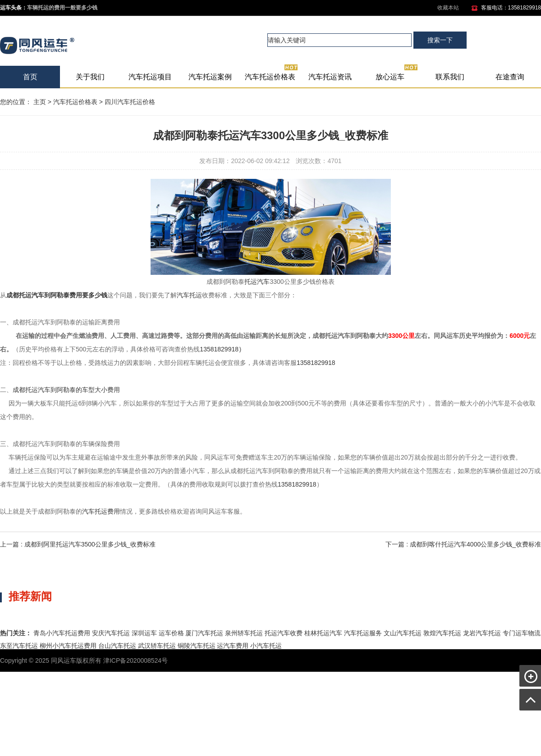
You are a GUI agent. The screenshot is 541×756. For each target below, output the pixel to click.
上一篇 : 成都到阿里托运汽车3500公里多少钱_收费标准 (78, 544)
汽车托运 (189, 295)
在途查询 (510, 77)
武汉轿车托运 (157, 646)
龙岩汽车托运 (482, 633)
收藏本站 (448, 8)
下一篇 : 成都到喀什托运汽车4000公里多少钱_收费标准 (463, 544)
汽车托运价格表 (272, 73)
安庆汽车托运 (111, 633)
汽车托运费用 (101, 511)
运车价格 (171, 633)
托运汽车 (257, 282)
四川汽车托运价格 (130, 102)
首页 (30, 77)
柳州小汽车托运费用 (68, 646)
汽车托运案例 (210, 77)
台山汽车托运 (117, 646)
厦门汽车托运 (204, 633)
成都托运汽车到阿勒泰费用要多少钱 (57, 295)
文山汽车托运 (403, 633)
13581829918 (219, 349)
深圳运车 (144, 633)
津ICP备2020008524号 (135, 660)
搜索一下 (440, 40)
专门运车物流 (522, 633)
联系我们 (450, 77)
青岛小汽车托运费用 (62, 633)
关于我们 (90, 77)
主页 (40, 102)
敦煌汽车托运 (442, 633)
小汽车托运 (266, 646)
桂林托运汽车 (323, 633)
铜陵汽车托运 (197, 646)
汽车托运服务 (363, 633)
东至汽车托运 (19, 646)
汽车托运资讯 (330, 77)
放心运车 (397, 73)
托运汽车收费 (284, 633)
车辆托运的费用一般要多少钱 (62, 8)
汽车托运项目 (150, 77)
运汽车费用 (233, 646)
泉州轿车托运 (244, 633)
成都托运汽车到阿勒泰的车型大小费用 (66, 390)
